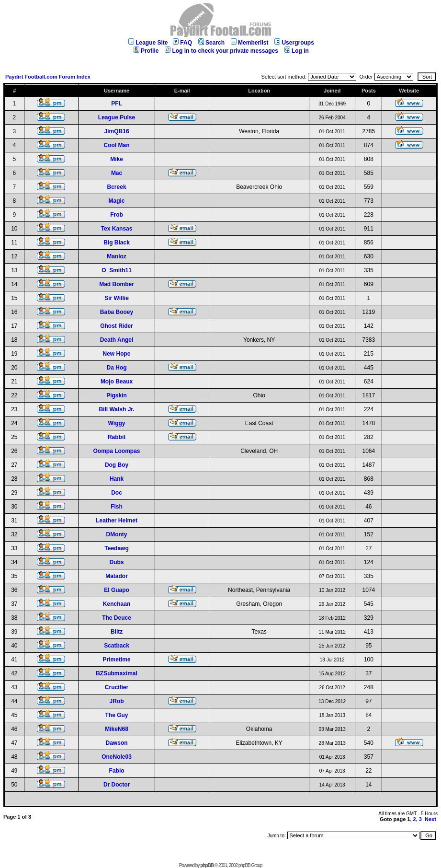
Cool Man (117, 145)
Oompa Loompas (117, 451)
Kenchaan (117, 604)
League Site (148, 43)
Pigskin (117, 395)
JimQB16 (117, 131)
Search (211, 43)
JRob (117, 701)
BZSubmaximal (117, 673)
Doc (117, 493)
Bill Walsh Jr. (116, 409)
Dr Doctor (117, 785)
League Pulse (117, 117)
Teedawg (116, 548)
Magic (117, 201)
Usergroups (294, 43)
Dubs (117, 562)
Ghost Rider (117, 326)
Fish (117, 507)
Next (430, 819)
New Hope (117, 354)
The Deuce (117, 618)
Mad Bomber (117, 284)
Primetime (117, 660)
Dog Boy (117, 465)
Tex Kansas (117, 229)
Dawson (117, 743)
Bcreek (117, 187)
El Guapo (117, 590)
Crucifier (117, 687)
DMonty (117, 534)
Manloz (117, 256)
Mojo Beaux (117, 382)
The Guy (117, 715)
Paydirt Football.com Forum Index (48, 77)
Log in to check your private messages (221, 51)
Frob (117, 215)
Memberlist (249, 43)
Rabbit (117, 437)
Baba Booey (117, 312)
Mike (117, 159)
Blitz (117, 632)
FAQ (182, 43)
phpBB (207, 865)
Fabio (117, 771)
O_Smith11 (117, 270)
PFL (117, 104)
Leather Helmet (117, 521)
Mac (117, 173)
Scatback (117, 646)
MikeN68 (117, 729)
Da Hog (117, 368)
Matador (117, 576)
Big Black (117, 243)
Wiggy (117, 423)
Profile (146, 51)
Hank (117, 479)
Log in (297, 51)
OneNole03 (117, 757)
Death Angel (117, 340)
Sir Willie (117, 298)
